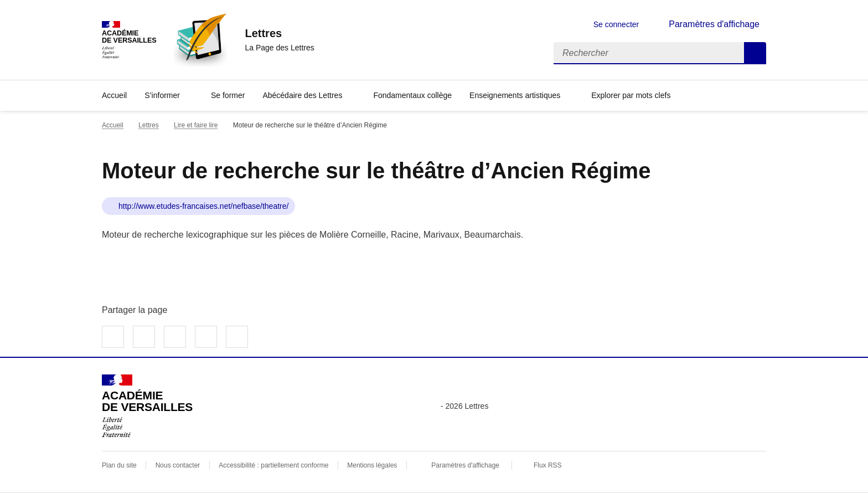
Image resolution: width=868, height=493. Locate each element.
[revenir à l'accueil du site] (279, 33)
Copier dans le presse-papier (237, 337)
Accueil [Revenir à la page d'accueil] (114, 95)
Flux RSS (548, 465)
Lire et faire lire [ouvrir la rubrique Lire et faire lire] (196, 125)
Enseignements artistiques (515, 95)
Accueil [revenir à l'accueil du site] (113, 125)
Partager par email (206, 337)
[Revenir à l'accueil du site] (147, 406)
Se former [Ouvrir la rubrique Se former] (228, 95)
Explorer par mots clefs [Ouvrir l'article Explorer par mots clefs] (631, 95)
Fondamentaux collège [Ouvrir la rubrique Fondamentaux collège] (412, 95)
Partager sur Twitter (144, 337)
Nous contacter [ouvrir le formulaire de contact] (178, 465)
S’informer (162, 95)
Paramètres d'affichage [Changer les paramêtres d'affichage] (714, 24)
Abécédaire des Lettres (302, 95)
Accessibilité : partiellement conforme (273, 465)
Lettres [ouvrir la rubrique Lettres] (149, 125)
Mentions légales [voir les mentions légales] (372, 465)
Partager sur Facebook (113, 337)
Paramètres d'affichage (465, 465)
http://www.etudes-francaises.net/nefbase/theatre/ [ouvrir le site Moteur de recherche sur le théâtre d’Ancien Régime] (203, 206)
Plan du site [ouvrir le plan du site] (119, 465)
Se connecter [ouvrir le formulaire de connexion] (616, 24)
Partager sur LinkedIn (175, 337)
